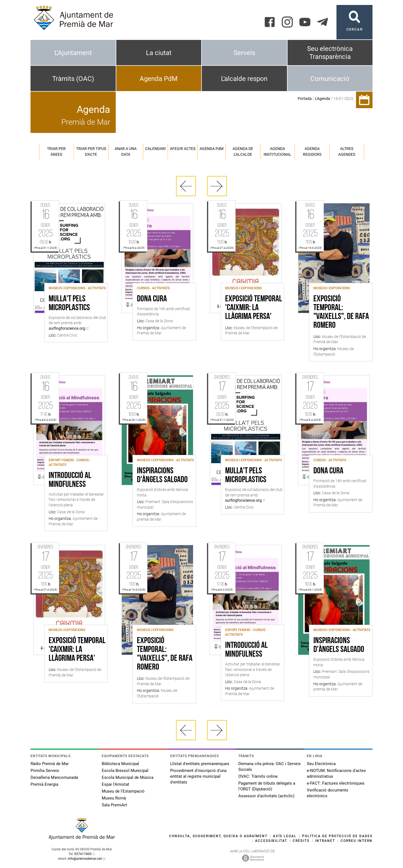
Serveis (244, 53)
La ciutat (159, 53)
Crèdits (301, 841)
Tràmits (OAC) (73, 79)
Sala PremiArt (114, 805)
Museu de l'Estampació (123, 791)
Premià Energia (44, 784)
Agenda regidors (312, 152)
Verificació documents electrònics (328, 793)
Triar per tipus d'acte (91, 152)
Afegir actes (183, 149)
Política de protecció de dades (337, 836)
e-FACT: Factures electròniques (336, 783)
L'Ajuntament (73, 53)
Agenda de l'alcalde (243, 152)
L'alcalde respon (244, 79)
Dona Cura (152, 299)
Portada (305, 99)
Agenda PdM (159, 79)
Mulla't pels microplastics (69, 304)
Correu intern (357, 841)
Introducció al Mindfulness (70, 480)
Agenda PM (212, 149)
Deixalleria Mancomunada (54, 777)
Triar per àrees (56, 152)
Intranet (325, 841)
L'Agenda (323, 99)
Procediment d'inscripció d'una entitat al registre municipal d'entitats (198, 776)
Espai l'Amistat (115, 784)
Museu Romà (114, 798)
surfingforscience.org (67, 328)
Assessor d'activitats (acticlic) (266, 796)
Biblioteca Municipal (120, 764)
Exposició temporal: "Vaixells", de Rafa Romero (341, 312)
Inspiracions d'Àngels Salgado (162, 476)
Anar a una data (126, 152)
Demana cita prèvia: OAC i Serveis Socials (270, 767)
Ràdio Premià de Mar (50, 764)
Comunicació (330, 79)
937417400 (83, 854)
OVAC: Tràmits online (258, 776)
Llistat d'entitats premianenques (200, 764)
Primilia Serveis (45, 771)
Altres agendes (347, 152)
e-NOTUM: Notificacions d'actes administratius (336, 773)
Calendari (155, 149)
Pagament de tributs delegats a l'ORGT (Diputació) (267, 786)
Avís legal (285, 836)
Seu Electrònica (321, 764)
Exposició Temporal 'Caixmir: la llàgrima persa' (254, 308)
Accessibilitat (271, 841)
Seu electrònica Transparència (330, 53)
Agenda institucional (278, 152)
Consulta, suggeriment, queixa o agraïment (218, 836)
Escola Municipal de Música (128, 777)
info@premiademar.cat (85, 859)
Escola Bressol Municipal (125, 771)
